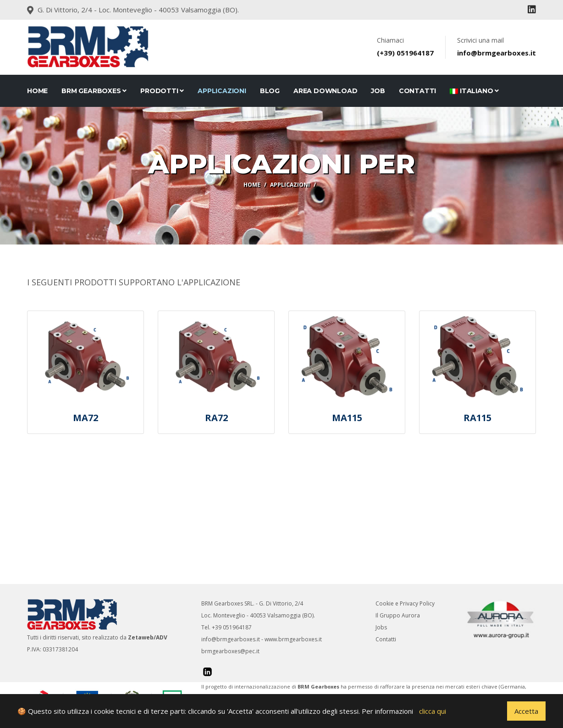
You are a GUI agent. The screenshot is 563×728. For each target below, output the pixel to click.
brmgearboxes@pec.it (230, 651)
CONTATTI (417, 91)
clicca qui (433, 711)
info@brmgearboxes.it (231, 639)
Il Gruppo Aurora (398, 615)
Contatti (386, 639)
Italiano (474, 91)
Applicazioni (222, 91)
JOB (378, 91)
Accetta (526, 711)
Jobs (381, 627)
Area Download (325, 91)
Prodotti (162, 91)
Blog (270, 91)
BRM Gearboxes (94, 91)
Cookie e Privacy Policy (405, 603)
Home (37, 91)
